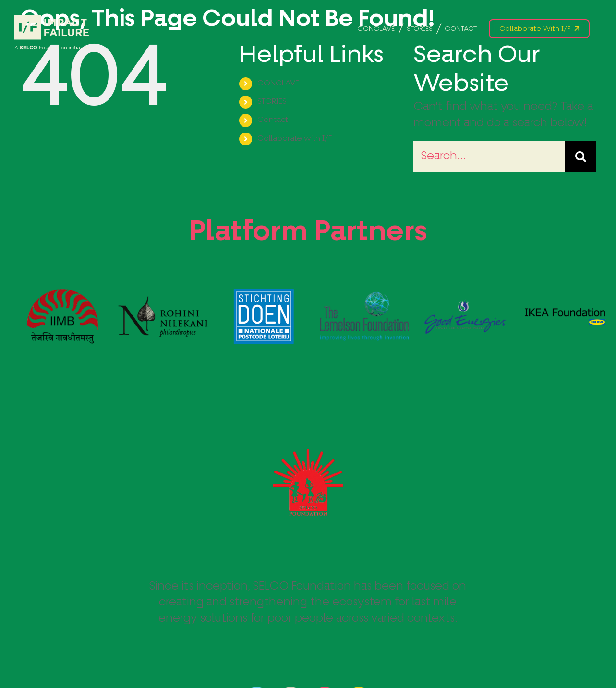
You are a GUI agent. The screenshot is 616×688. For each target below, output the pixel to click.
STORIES (272, 102)
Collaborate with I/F (295, 139)
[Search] (580, 156)
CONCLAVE (278, 84)
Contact (273, 120)
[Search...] (489, 156)
